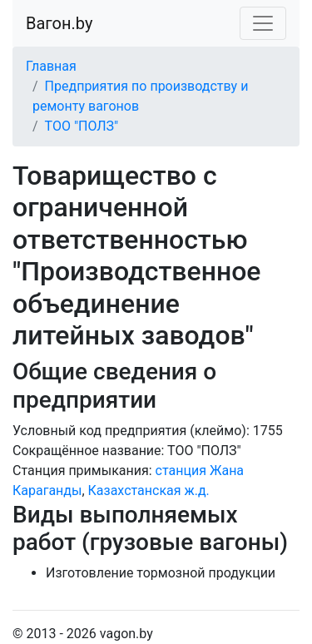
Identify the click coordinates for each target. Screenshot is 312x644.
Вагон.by (59, 23)
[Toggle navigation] (263, 23)
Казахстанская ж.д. (149, 490)
